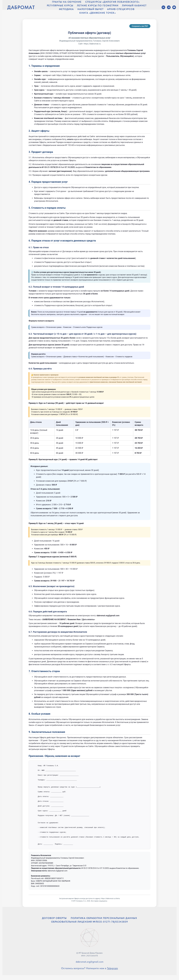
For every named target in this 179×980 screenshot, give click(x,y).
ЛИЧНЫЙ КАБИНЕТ (134, 5)
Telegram (112, 968)
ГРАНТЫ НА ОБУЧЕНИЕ (67, 2)
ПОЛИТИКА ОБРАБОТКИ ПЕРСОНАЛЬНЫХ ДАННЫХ (104, 918)
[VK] (163, 7)
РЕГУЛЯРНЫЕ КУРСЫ (60, 5)
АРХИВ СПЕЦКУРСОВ (121, 9)
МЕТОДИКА (66, 9)
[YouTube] (174, 7)
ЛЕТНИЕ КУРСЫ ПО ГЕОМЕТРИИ (98, 5)
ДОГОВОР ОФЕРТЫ (54, 918)
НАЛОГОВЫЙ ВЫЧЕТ (91, 9)
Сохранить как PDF (140, 26)
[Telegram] (169, 7)
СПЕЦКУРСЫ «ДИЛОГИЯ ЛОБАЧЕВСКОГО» (112, 2)
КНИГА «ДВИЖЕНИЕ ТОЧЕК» (98, 13)
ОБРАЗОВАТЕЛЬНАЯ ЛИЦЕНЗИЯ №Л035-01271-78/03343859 (90, 922)
